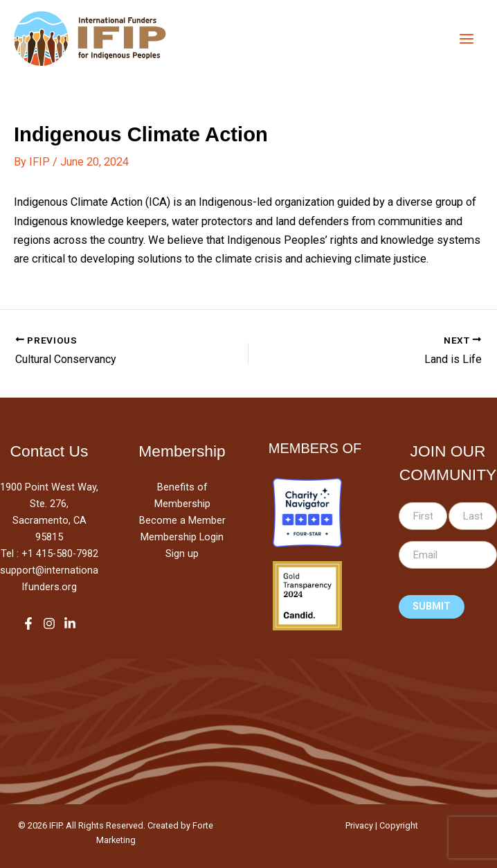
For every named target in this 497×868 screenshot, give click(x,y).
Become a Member (182, 520)
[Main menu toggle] (466, 38)
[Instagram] (49, 623)
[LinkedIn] (70, 623)
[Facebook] (28, 623)
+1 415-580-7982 (60, 553)
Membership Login (182, 537)
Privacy (359, 825)
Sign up (182, 553)
